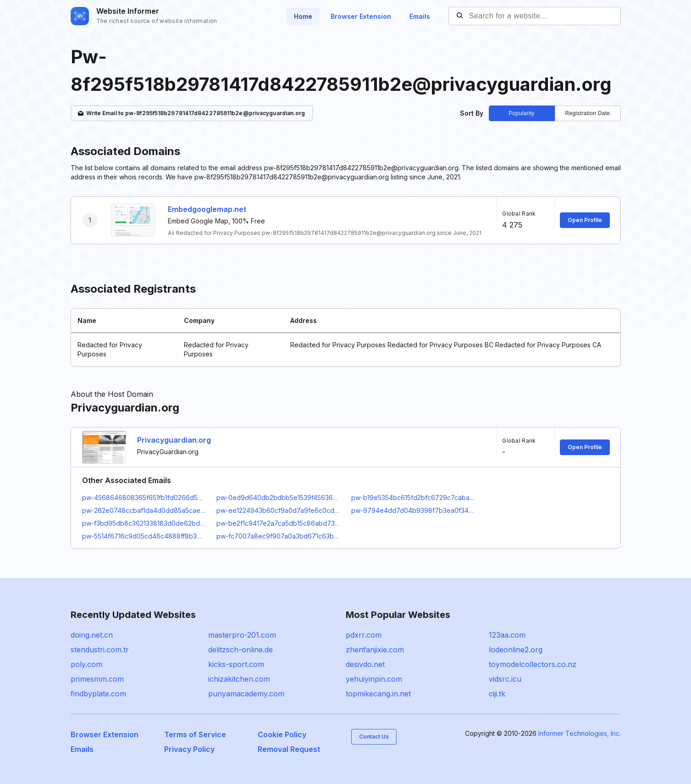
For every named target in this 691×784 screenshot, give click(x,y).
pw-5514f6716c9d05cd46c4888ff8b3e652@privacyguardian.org (144, 536)
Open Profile (585, 220)
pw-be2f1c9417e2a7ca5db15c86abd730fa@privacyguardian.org (278, 523)
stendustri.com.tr (100, 650)
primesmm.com (97, 679)
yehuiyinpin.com (374, 679)
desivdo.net (365, 664)
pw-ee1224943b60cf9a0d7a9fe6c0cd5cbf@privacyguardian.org (278, 510)
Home (303, 16)
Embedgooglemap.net (207, 209)
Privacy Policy (189, 749)
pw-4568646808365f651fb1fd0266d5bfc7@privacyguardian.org (144, 498)
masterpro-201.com (242, 635)
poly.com (86, 664)
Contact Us (374, 737)
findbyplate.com (98, 694)
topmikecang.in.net (378, 694)
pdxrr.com (364, 635)
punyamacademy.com (246, 694)
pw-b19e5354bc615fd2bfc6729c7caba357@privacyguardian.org (413, 498)
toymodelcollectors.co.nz (533, 664)
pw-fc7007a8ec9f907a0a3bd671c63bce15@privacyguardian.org (278, 536)
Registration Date (588, 113)
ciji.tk (497, 694)
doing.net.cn (92, 635)
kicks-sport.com (236, 664)
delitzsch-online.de (240, 650)
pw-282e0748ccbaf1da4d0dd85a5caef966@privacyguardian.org (144, 510)
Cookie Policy (282, 734)
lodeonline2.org (516, 650)
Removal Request (289, 749)
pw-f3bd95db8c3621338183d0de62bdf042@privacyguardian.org (144, 523)
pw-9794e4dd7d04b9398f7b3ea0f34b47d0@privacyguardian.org (413, 510)
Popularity (521, 113)
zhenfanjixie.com (375, 650)
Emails (420, 16)
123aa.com (507, 635)
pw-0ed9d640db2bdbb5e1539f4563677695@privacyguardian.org (278, 498)
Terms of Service (195, 734)
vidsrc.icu (505, 679)
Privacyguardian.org (174, 440)
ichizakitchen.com (239, 679)
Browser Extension (361, 16)
